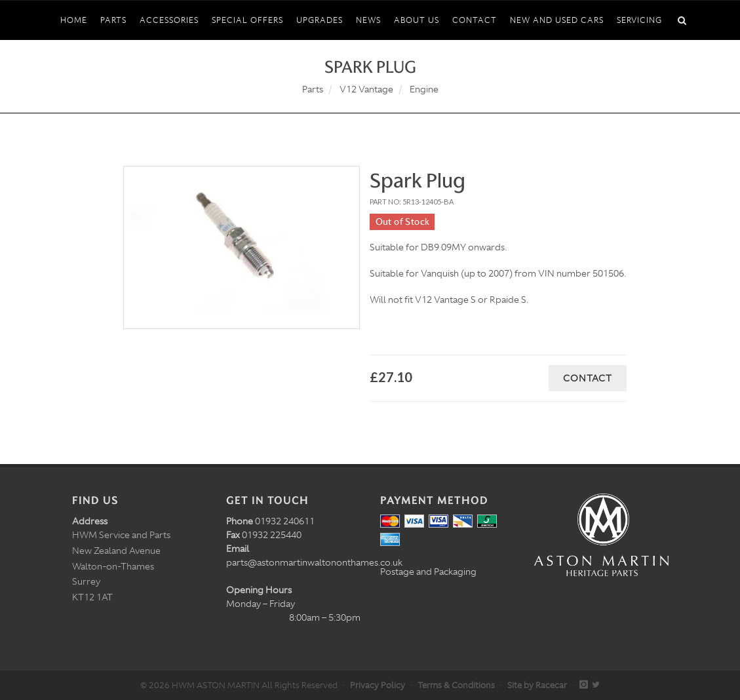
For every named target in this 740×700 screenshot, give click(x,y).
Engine (424, 89)
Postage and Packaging (428, 572)
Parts (313, 89)
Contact (588, 378)
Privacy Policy (378, 685)
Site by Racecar (537, 685)
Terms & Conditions (456, 685)
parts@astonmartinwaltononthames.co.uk (314, 562)
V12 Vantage (366, 89)
